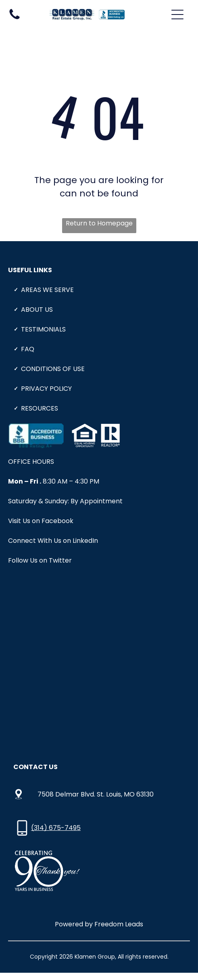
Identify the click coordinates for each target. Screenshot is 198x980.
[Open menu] (177, 15)
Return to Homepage (99, 223)
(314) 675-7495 (56, 828)
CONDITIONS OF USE (53, 369)
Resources (40, 408)
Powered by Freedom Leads (99, 924)
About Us (37, 310)
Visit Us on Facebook (41, 521)
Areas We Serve (47, 290)
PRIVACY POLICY (46, 389)
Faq (28, 349)
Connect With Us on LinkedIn (53, 541)
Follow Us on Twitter (40, 560)
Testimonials (43, 329)
